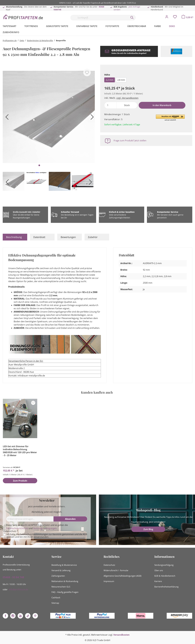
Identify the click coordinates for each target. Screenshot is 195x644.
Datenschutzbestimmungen (34, 534)
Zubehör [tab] (93, 237)
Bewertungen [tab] (68, 237)
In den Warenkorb (162, 105)
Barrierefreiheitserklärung (166, 587)
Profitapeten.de (10, 40)
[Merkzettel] (175, 17)
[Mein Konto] (167, 17)
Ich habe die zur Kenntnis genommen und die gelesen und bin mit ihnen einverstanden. (47, 536)
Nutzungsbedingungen (45, 528)
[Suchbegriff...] (100, 18)
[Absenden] (70, 519)
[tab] (15, 237)
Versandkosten (121, 635)
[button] (170, 118)
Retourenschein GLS (61, 587)
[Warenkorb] (187, 17)
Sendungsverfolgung (164, 565)
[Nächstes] (91, 118)
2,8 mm (121, 80)
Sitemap (55, 603)
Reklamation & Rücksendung (65, 581)
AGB (85, 534)
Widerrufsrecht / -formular (116, 570)
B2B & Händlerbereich (165, 576)
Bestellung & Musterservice (64, 565)
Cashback (56, 597)
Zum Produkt (20, 481)
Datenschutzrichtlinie (17, 528)
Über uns (159, 570)
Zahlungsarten (58, 576)
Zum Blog (148, 529)
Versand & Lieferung (61, 570)
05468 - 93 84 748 (13, 577)
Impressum (109, 581)
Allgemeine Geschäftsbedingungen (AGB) (122, 576)
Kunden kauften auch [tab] (97, 392)
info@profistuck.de (18, 589)
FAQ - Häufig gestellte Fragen (65, 592)
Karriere (158, 581)
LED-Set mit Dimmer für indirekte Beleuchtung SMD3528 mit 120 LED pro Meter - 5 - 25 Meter (20, 451)
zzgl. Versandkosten (127, 98)
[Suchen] (132, 18)
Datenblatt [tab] (39, 237)
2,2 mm (110, 80)
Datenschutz (109, 565)
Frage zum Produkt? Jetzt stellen (130, 141)
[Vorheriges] (6, 118)
